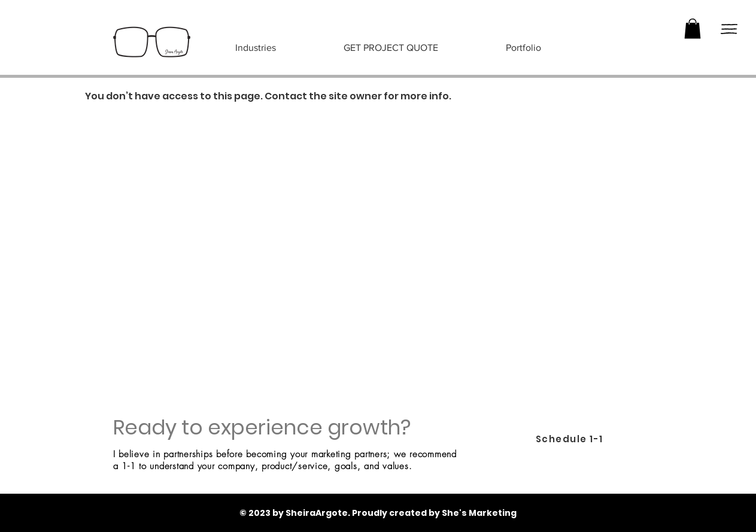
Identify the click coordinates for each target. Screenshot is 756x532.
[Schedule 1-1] (571, 439)
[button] (693, 28)
